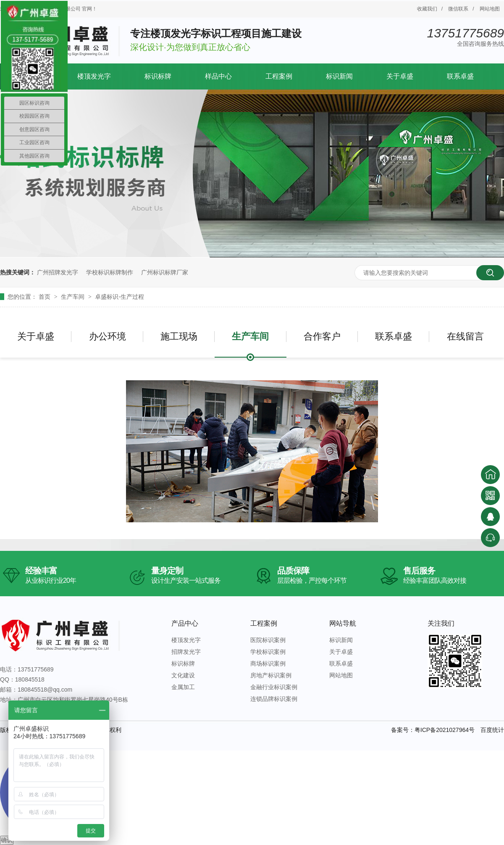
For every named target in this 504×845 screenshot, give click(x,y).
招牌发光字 (186, 652)
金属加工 (183, 687)
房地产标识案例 (271, 675)
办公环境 (108, 336)
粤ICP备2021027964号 (445, 730)
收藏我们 (427, 9)
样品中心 (218, 76)
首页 (45, 297)
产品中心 (185, 623)
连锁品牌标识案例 (274, 699)
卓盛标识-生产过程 (119, 297)
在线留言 (465, 336)
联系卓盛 (460, 76)
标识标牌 (158, 76)
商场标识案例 (268, 663)
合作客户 (322, 336)
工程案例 (279, 76)
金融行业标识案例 (274, 687)
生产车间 (73, 297)
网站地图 (490, 9)
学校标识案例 (268, 652)
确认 (7, 840)
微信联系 (458, 9)
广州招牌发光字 (58, 272)
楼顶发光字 (94, 76)
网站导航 (343, 623)
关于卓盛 (400, 76)
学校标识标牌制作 (110, 272)
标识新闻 (339, 76)
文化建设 (183, 675)
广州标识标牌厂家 (165, 272)
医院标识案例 (268, 640)
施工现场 (179, 336)
